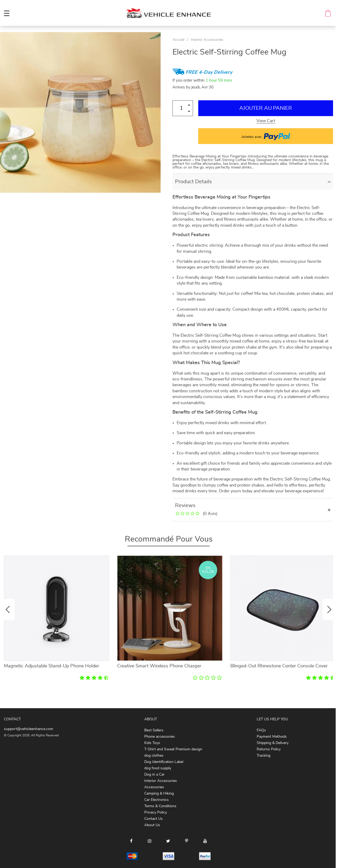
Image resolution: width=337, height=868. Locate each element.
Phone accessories (160, 737)
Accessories (154, 787)
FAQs (261, 730)
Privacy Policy (156, 812)
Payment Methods (272, 737)
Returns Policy (269, 749)
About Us (152, 825)
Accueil (178, 40)
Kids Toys (152, 743)
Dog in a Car (154, 775)
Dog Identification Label (164, 762)
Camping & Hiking (159, 793)
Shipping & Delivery (273, 743)
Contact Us (153, 819)
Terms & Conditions (160, 806)
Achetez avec (266, 136)
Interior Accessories (207, 40)
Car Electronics (157, 800)
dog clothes (154, 756)
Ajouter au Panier (266, 108)
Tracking (264, 756)
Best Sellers (154, 730)
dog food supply (158, 768)
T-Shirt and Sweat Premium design (173, 749)
